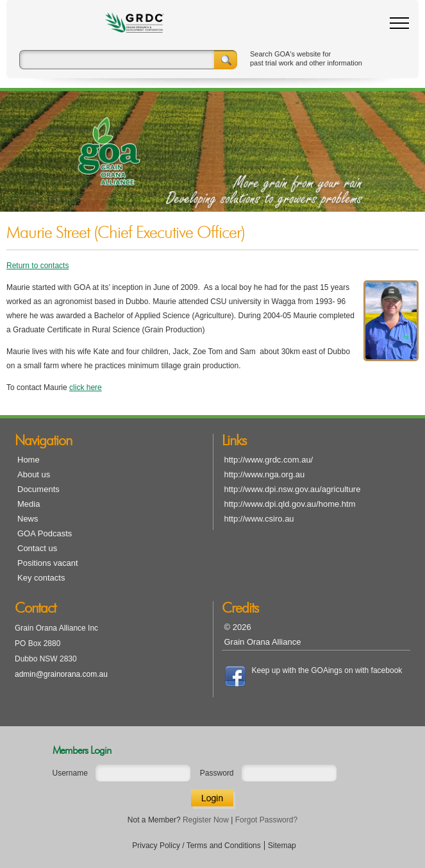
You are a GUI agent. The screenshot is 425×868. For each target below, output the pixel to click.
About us (34, 474)
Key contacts (41, 578)
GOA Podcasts (45, 533)
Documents (38, 489)
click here (86, 387)
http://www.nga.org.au (265, 474)
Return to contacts (37, 266)
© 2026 (238, 627)
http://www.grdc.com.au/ (269, 460)
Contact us (37, 548)
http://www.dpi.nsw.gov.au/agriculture (293, 489)
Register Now (206, 820)
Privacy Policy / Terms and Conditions (196, 846)
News (28, 519)
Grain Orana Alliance (263, 642)
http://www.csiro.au (259, 519)
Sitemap (282, 846)
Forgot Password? (266, 820)
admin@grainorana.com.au (61, 674)
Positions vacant (48, 563)
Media (29, 504)
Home (29, 460)
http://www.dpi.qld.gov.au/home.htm (290, 504)
